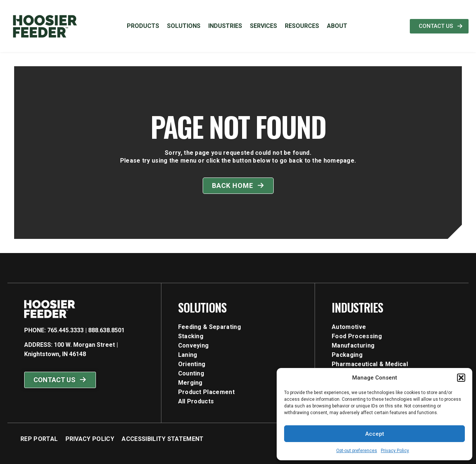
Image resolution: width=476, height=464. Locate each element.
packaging (347, 355)
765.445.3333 (65, 330)
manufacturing (353, 345)
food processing (357, 336)
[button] (461, 378)
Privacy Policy (395, 451)
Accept (375, 434)
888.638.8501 (106, 330)
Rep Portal (39, 439)
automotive (349, 327)
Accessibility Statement (163, 439)
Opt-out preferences (357, 451)
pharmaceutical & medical (370, 364)
